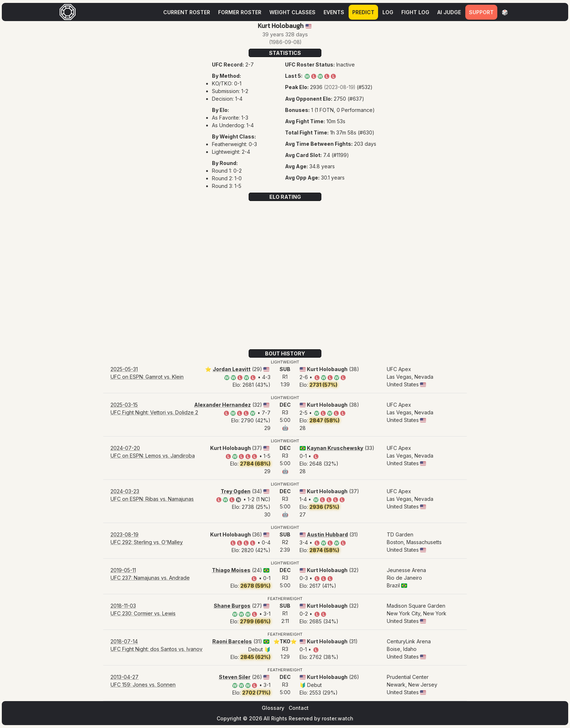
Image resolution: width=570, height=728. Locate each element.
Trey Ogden (236, 491)
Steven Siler (235, 677)
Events (334, 12)
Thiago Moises (231, 570)
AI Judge (449, 12)
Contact (299, 708)
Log (388, 12)
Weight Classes (292, 12)
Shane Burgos (232, 606)
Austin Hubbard (327, 534)
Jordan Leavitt (232, 369)
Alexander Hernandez (222, 405)
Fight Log (415, 12)
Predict (363, 12)
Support (481, 12)
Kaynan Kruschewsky (335, 448)
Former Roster (240, 12)
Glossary (273, 708)
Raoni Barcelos (232, 641)
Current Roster (187, 12)
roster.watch (338, 718)
